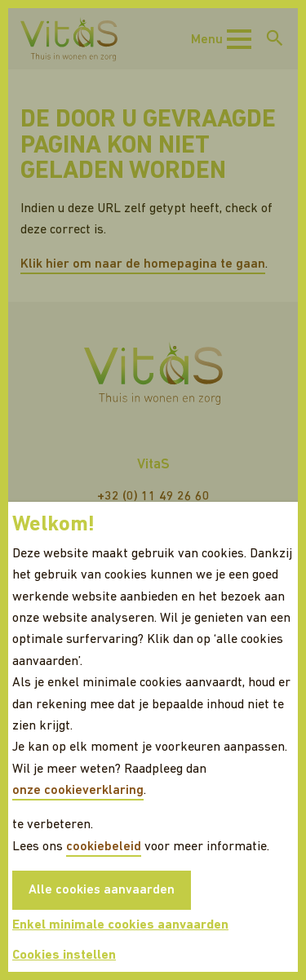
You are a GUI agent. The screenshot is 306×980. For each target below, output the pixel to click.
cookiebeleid (104, 847)
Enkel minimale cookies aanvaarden (120, 925)
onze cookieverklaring (78, 791)
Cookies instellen (64, 956)
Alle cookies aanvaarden (102, 890)
